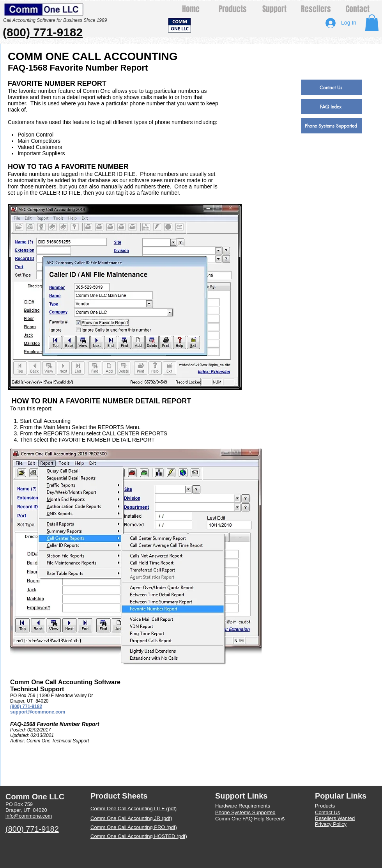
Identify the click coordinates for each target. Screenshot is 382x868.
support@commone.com (38, 712)
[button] (372, 23)
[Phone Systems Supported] (332, 126)
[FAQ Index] (332, 107)
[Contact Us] (332, 87)
